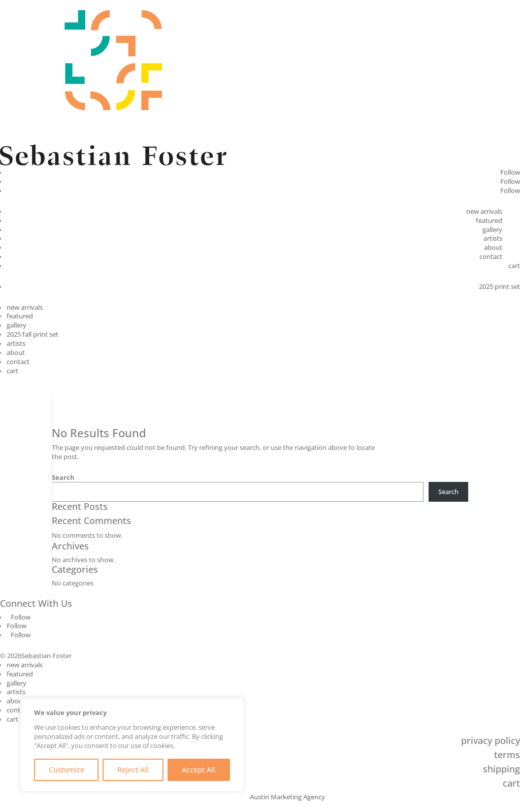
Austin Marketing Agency (287, 797)
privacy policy (491, 740)
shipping (501, 769)
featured (489, 221)
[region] (132, 745)
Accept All (199, 770)
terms (507, 755)
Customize (67, 770)
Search (63, 478)
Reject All (133, 770)
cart (514, 266)
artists (493, 238)
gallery (492, 230)
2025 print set (499, 287)
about (493, 248)
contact (491, 257)
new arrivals (484, 212)
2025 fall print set (32, 334)
